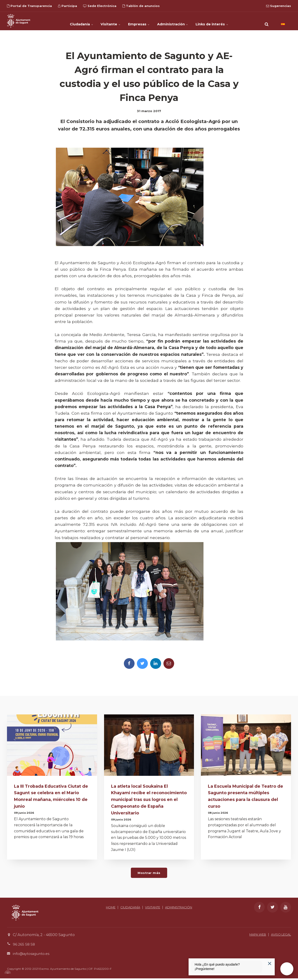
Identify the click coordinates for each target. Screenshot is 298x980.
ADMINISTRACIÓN (149, 914)
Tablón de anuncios (141, 6)
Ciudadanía (70, 21)
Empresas (139, 21)
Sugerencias (279, 6)
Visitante (106, 21)
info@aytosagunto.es (32, 955)
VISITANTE (169, 909)
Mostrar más (149, 874)
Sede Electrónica (100, 6)
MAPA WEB (253, 936)
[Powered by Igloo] (7, 974)
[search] (267, 21)
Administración (179, 21)
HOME (122, 909)
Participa (68, 6)
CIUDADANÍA (144, 909)
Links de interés (224, 21)
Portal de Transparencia (29, 6)
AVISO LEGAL (280, 936)
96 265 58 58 (24, 946)
